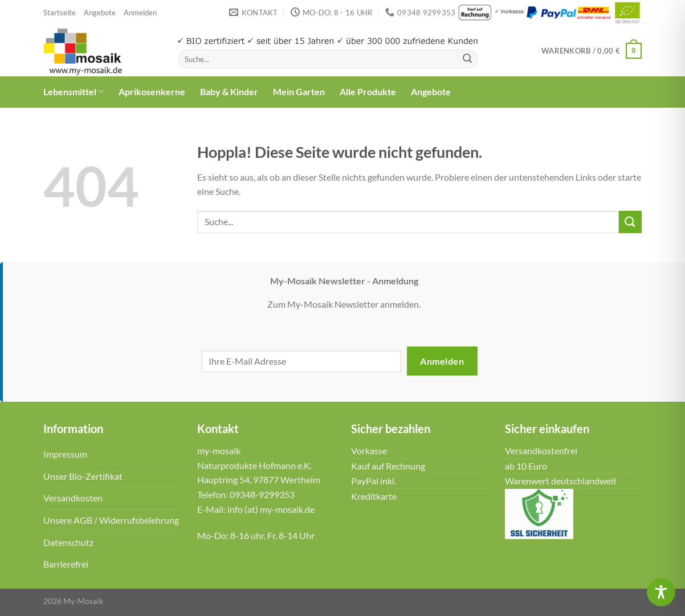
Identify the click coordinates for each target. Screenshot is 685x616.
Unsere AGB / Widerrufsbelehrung (111, 520)
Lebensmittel (74, 92)
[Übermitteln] (467, 59)
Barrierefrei (66, 564)
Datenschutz (68, 542)
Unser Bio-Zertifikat (83, 476)
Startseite (60, 13)
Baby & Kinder (229, 91)
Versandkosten (73, 498)
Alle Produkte (368, 91)
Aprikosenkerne (152, 91)
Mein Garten (299, 91)
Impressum (65, 454)
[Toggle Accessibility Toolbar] (661, 592)
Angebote (100, 13)
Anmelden (442, 361)
